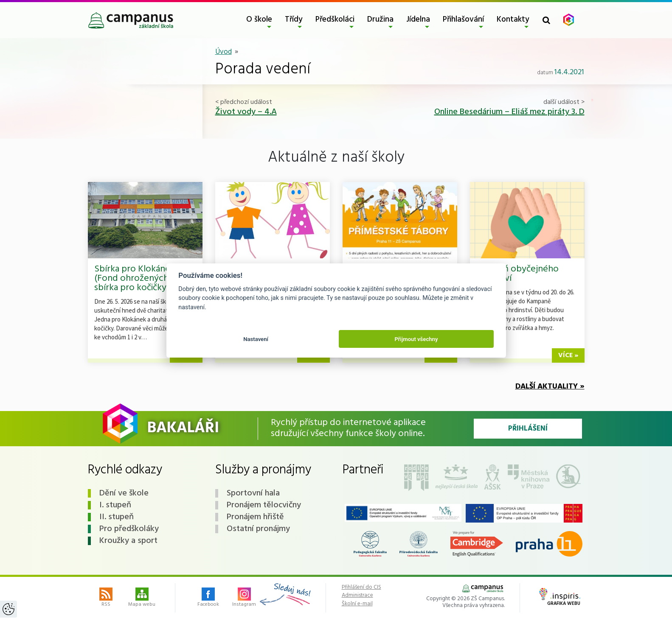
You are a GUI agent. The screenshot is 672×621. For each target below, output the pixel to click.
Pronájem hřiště (255, 517)
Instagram (244, 598)
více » (568, 355)
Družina (380, 20)
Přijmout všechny (416, 339)
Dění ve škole (124, 493)
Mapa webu (142, 598)
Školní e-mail (357, 604)
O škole (259, 20)
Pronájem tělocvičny (264, 505)
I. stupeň (115, 505)
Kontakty (513, 20)
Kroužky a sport (128, 541)
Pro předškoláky (129, 529)
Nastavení (256, 339)
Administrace (357, 596)
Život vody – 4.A (246, 112)
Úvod (224, 52)
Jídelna (418, 20)
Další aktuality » (550, 387)
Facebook (208, 598)
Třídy (294, 20)
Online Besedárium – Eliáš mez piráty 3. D (509, 112)
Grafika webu (560, 598)
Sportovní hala (253, 493)
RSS (106, 598)
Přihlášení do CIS (361, 587)
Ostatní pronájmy (258, 529)
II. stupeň (117, 517)
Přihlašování (463, 20)
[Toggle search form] (546, 20)
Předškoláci (335, 20)
